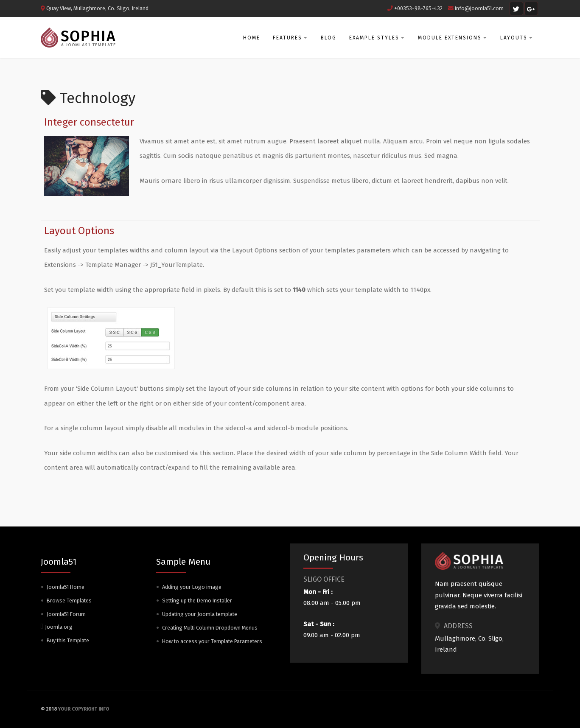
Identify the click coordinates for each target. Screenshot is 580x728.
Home (252, 38)
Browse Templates (69, 601)
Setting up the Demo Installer (197, 601)
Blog (329, 38)
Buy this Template (68, 640)
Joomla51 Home (66, 587)
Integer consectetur (89, 122)
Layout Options (79, 231)
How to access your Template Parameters (212, 641)
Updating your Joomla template (200, 614)
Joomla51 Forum (66, 614)
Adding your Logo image (192, 587)
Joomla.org (59, 627)
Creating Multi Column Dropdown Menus (210, 628)
